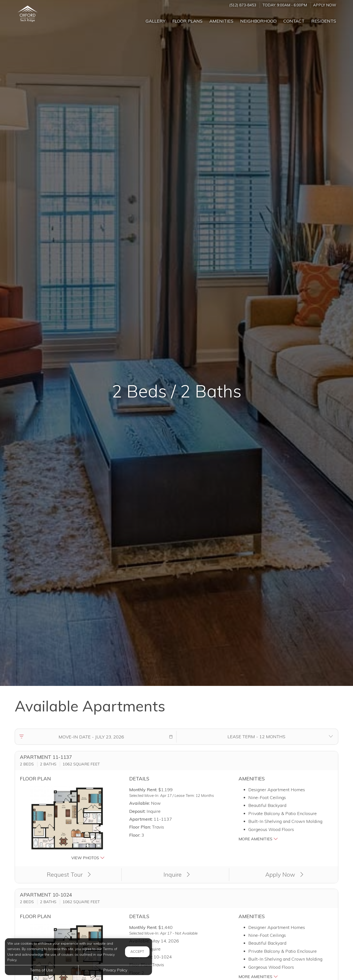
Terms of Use (42, 970)
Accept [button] (137, 952)
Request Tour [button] (69, 874)
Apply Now (325, 5)
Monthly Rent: (143, 790)
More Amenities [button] (258, 839)
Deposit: (137, 811)
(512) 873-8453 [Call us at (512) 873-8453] (243, 5)
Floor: (135, 835)
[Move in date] (91, 737)
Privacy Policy (115, 970)
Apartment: (141, 819)
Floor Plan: (140, 827)
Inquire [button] (177, 874)
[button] (171, 737)
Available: (139, 803)
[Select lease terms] (256, 737)
